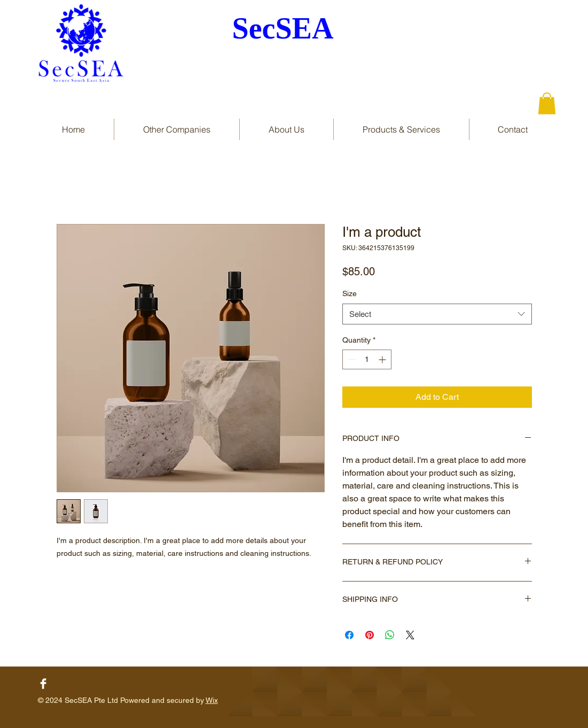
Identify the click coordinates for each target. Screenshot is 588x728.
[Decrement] (351, 359)
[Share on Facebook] (349, 635)
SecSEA (283, 28)
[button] (547, 103)
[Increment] (383, 359)
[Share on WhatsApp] (390, 635)
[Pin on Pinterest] (370, 635)
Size (350, 293)
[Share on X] (410, 635)
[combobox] (437, 314)
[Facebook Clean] (43, 684)
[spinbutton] (367, 359)
